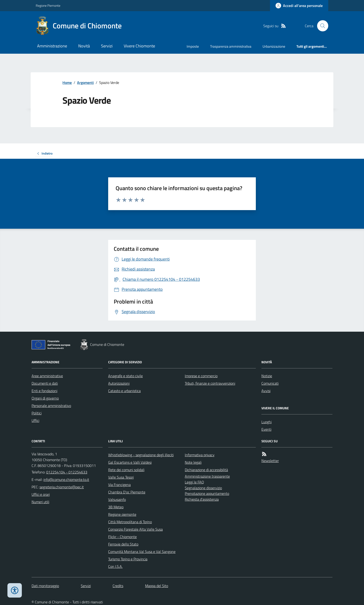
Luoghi (266, 422)
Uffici (35, 420)
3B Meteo (116, 507)
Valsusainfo (117, 499)
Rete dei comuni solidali (126, 470)
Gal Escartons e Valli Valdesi (130, 462)
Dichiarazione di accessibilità (206, 470)
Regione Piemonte (48, 5)
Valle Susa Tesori (121, 477)
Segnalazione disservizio (203, 488)
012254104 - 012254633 (67, 472)
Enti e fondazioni (44, 391)
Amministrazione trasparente (207, 476)
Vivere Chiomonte (139, 46)
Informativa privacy (200, 455)
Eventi (266, 429)
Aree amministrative (47, 376)
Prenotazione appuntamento (207, 493)
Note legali (193, 462)
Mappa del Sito (157, 586)
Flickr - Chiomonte (122, 537)
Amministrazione (52, 46)
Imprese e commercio (201, 376)
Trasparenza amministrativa (231, 46)
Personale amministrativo (51, 406)
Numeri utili (40, 502)
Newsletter (270, 461)
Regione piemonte (122, 514)
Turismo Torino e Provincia (128, 559)
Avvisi (266, 391)
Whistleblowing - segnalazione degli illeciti (141, 455)
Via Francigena (119, 485)
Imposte (193, 46)
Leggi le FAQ (194, 482)
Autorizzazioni (119, 383)
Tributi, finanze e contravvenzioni (210, 383)
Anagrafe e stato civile (125, 376)
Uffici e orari (41, 494)
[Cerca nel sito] (321, 26)
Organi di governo (45, 398)
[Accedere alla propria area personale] (299, 6)
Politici (37, 413)
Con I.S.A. (115, 566)
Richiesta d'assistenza (202, 499)
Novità (84, 46)
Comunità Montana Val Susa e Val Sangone (142, 552)
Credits (118, 586)
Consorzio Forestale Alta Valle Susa (135, 529)
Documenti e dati (45, 383)
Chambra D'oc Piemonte (127, 492)
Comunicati (270, 383)
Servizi (107, 46)
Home (67, 83)
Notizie (267, 376)
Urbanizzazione (274, 46)
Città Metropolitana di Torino (130, 522)
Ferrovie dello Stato (123, 544)
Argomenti (85, 83)
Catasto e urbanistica (124, 391)
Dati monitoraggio (45, 586)
